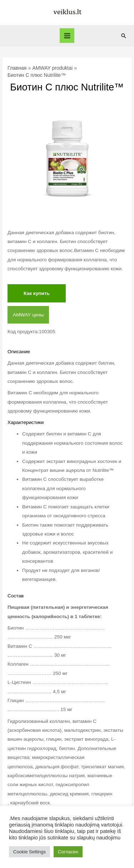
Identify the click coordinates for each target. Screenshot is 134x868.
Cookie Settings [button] (29, 852)
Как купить (37, 293)
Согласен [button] (68, 852)
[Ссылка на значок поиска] (124, 36)
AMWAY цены (28, 315)
